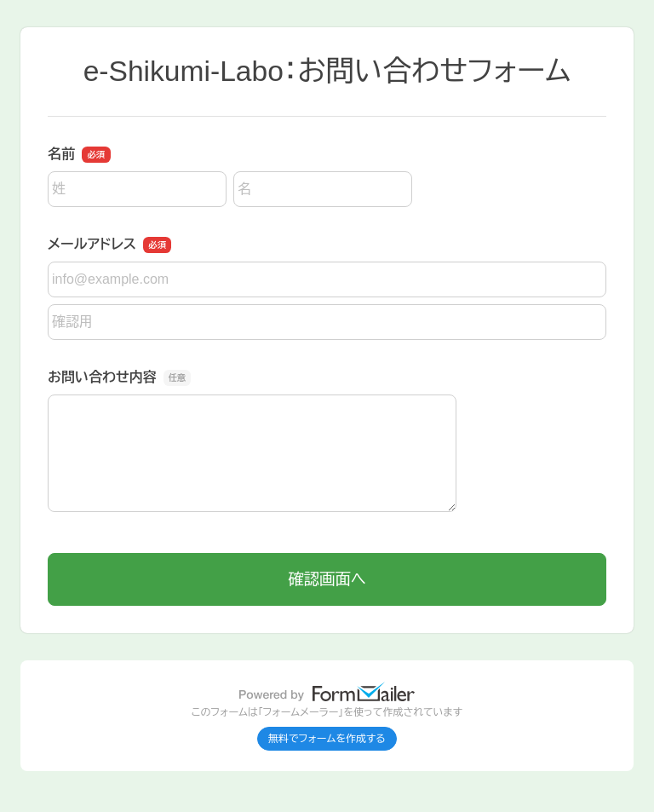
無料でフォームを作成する (327, 739)
